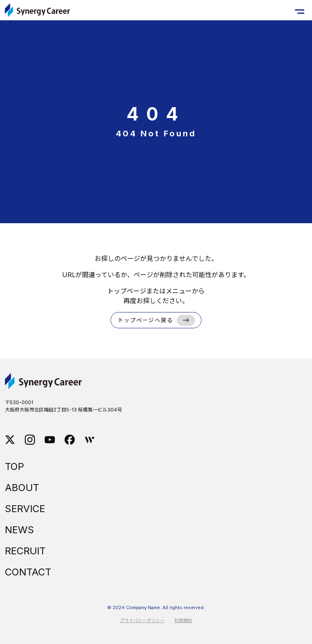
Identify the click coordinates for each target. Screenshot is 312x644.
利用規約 (183, 620)
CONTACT (28, 572)
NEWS (19, 530)
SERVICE (25, 509)
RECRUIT (25, 551)
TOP (14, 466)
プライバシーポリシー (142, 620)
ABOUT (22, 488)
